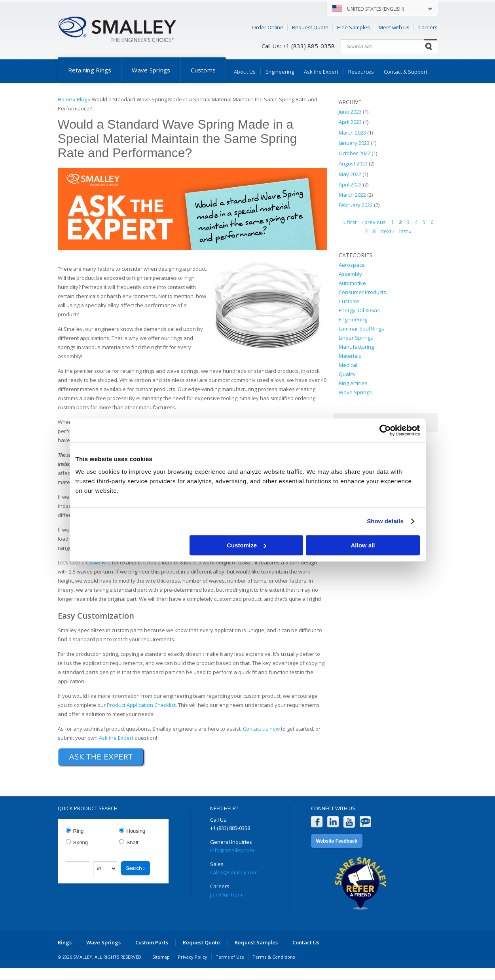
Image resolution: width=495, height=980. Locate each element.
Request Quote (310, 27)
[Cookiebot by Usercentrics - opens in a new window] (385, 430)
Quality (347, 374)
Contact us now (261, 729)
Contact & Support (406, 72)
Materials (350, 356)
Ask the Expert (321, 72)
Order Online (268, 27)
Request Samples (256, 942)
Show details (385, 521)
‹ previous (374, 222)
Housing (136, 831)
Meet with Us (394, 27)
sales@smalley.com (234, 872)
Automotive (352, 283)
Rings (65, 942)
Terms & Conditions (274, 957)
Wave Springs (151, 70)
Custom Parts (152, 942)
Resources (361, 72)
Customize (247, 545)
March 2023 (352, 133)
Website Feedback (337, 841)
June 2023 (350, 112)
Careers (428, 27)
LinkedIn (333, 822)
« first (350, 222)
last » (405, 231)
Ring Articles (353, 383)
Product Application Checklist (141, 705)
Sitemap (161, 957)
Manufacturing (356, 347)
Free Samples (354, 27)
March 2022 (352, 195)
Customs (203, 70)
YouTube (349, 822)
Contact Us (306, 942)
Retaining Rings (90, 70)
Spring (81, 842)
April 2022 (350, 184)
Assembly (350, 274)
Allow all (363, 545)
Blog (82, 99)
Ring (79, 831)
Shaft (133, 842)
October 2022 (355, 153)
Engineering (280, 72)
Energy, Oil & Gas (359, 310)
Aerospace (352, 265)
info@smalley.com (232, 850)
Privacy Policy (193, 957)
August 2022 (353, 163)
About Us (245, 72)
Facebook (317, 822)
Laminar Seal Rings (361, 329)
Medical (348, 365)
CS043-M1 (98, 562)
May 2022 (350, 174)
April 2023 (350, 122)
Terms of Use (230, 957)
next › (387, 231)
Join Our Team (227, 895)
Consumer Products (362, 292)
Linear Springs (356, 338)
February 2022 (356, 205)
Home (65, 99)
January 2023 (354, 143)
